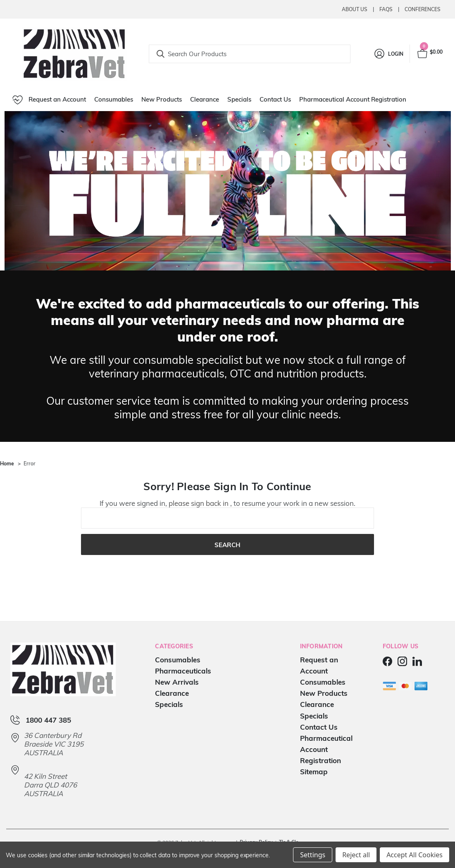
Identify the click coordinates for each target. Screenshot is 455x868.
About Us (355, 9)
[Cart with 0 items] (429, 54)
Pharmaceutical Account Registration (353, 99)
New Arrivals (177, 682)
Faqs (386, 9)
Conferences (423, 9)
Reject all (356, 855)
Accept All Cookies (415, 855)
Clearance (205, 99)
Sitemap (314, 772)
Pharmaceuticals (183, 671)
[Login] (388, 54)
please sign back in (199, 503)
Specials (239, 99)
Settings (313, 855)
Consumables (114, 99)
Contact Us (275, 99)
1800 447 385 (48, 720)
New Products (162, 99)
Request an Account (49, 100)
